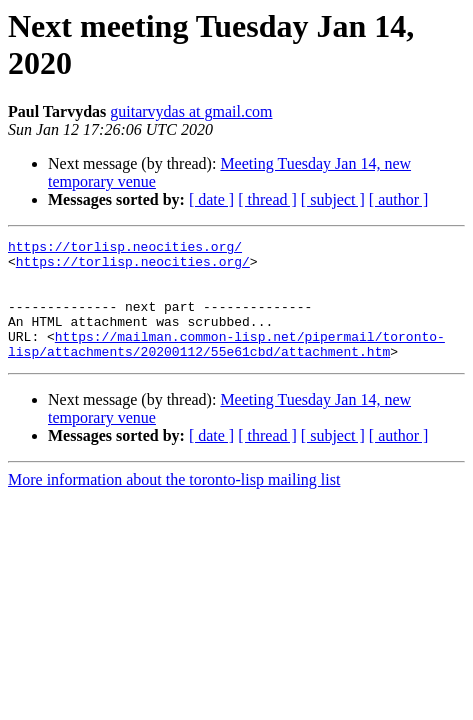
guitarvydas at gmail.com (191, 111)
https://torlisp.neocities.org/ (125, 249)
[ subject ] (333, 199)
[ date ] (211, 199)
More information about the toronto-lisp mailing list (174, 503)
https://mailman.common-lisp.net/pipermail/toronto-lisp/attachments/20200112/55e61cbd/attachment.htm (226, 366)
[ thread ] (267, 199)
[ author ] (399, 199)
